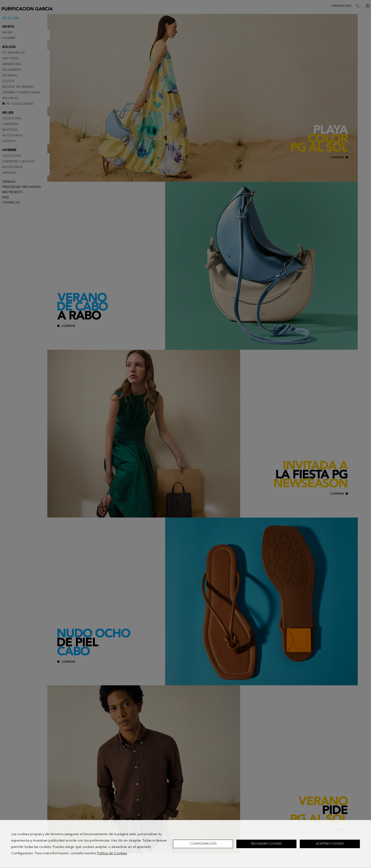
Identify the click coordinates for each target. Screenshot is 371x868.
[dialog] (185, 844)
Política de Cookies (112, 853)
